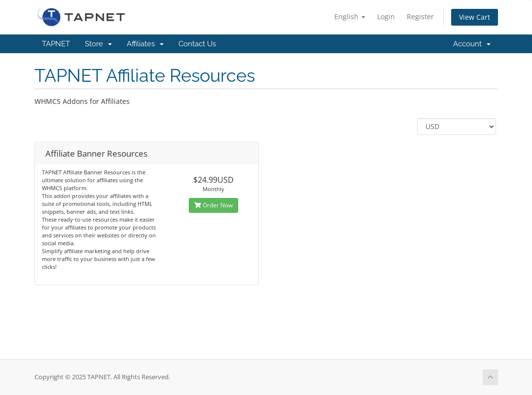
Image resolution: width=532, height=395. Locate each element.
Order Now (213, 205)
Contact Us (197, 44)
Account (472, 44)
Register (420, 16)
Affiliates (145, 44)
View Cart (475, 17)
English (350, 16)
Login (386, 16)
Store (98, 44)
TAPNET (56, 44)
